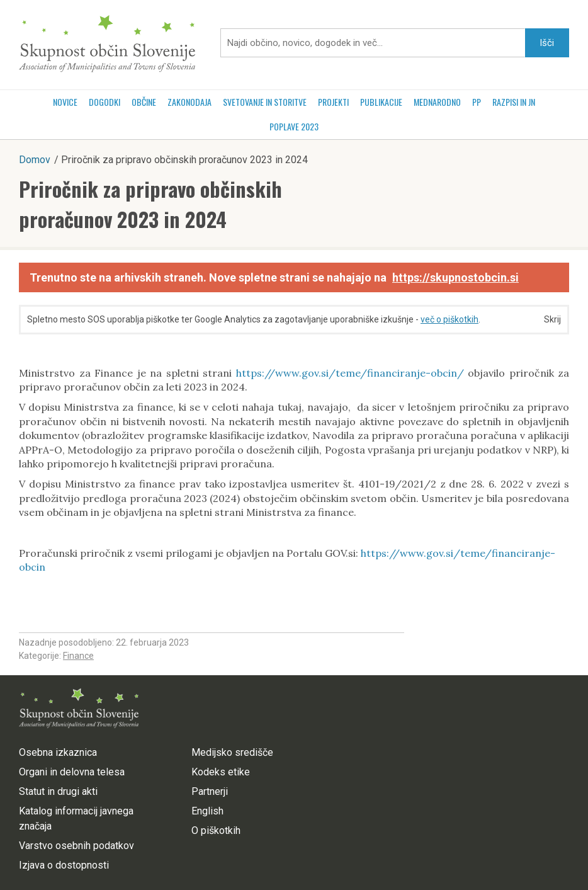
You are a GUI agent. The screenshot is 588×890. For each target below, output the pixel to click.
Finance (78, 656)
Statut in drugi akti (58, 791)
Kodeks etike (221, 772)
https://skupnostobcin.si (455, 277)
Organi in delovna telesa (72, 772)
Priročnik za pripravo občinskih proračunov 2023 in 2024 (150, 204)
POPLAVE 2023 (294, 126)
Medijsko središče (232, 752)
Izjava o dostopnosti (64, 865)
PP (477, 102)
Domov (35, 160)
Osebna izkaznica (58, 752)
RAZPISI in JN (514, 102)
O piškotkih (216, 830)
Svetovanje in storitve (265, 102)
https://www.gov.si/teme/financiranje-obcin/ (350, 373)
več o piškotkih (449, 319)
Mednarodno (437, 102)
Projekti (333, 102)
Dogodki (105, 102)
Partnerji (210, 791)
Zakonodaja (189, 102)
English (207, 811)
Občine (144, 102)
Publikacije (381, 102)
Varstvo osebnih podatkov (76, 846)
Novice (65, 102)
